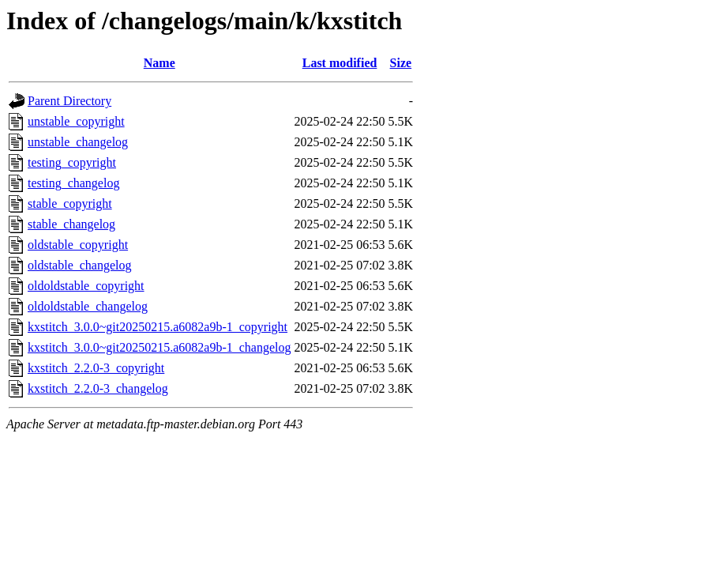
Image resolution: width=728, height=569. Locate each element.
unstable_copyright (76, 121)
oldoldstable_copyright (86, 286)
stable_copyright (70, 203)
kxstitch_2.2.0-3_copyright (96, 368)
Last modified (340, 63)
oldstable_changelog (80, 265)
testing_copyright (72, 162)
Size (401, 63)
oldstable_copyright (78, 245)
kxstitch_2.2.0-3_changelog (98, 388)
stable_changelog (71, 224)
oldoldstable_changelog (88, 306)
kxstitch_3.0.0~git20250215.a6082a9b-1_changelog (159, 347)
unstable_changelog (78, 142)
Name (159, 63)
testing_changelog (73, 183)
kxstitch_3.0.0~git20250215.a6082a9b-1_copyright (158, 327)
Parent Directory (69, 101)
